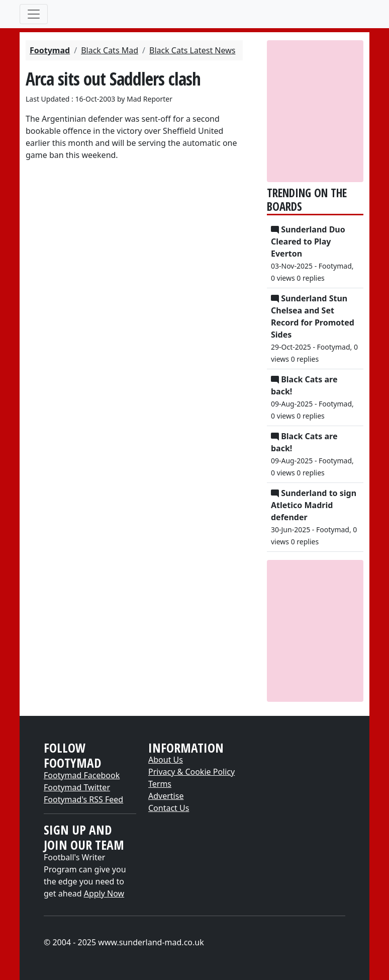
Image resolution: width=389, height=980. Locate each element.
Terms (160, 784)
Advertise (166, 796)
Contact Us (169, 808)
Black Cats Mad (110, 50)
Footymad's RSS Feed (83, 799)
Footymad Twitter (77, 787)
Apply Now (104, 893)
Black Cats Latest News (192, 50)
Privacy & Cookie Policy (191, 772)
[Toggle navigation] (34, 14)
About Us (166, 760)
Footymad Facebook (82, 775)
